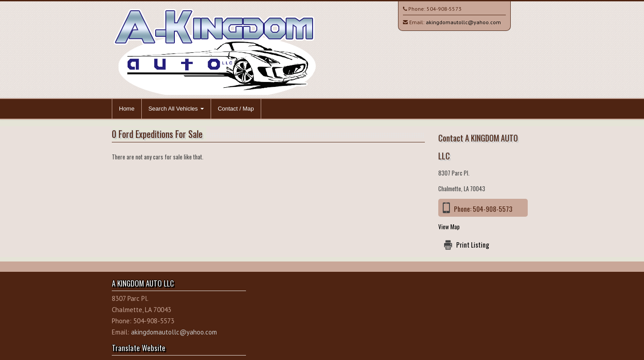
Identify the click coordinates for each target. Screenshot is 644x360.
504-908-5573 (444, 9)
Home (127, 109)
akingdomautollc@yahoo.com (463, 22)
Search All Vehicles (176, 109)
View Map (449, 227)
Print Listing (473, 244)
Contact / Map (236, 109)
